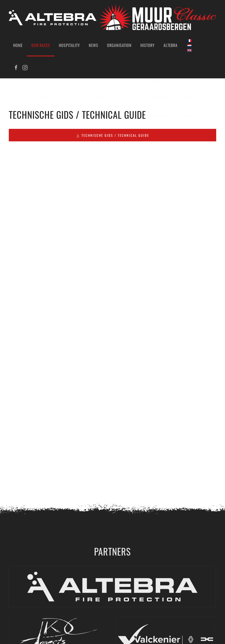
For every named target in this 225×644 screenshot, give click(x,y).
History (148, 45)
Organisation (119, 45)
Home (18, 45)
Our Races (41, 45)
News (93, 45)
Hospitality (69, 45)
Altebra (171, 45)
